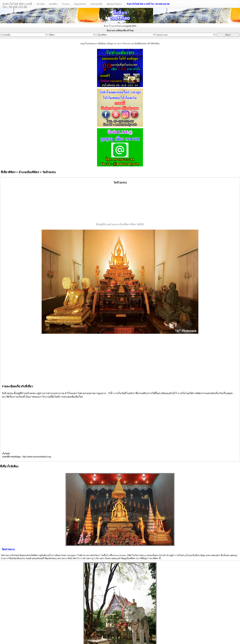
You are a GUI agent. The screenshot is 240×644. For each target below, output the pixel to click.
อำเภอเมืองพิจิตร (29, 172)
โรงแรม (66, 4)
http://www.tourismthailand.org (37, 457)
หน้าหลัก (40, 4)
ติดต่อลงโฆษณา (114, 4)
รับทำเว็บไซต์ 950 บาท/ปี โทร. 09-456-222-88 (148, 4)
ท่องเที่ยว (53, 4)
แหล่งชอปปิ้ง (96, 4)
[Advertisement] (120, 204)
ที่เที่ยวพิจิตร (8, 172)
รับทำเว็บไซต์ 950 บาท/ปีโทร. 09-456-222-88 (17, 5)
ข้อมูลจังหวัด (80, 4)
